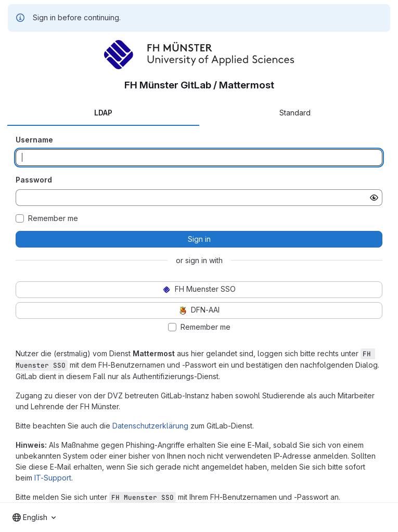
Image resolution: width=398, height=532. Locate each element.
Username (34, 140)
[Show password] (374, 198)
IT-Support (53, 478)
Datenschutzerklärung (150, 426)
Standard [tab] (295, 113)
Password (34, 180)
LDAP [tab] (103, 113)
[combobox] (34, 517)
